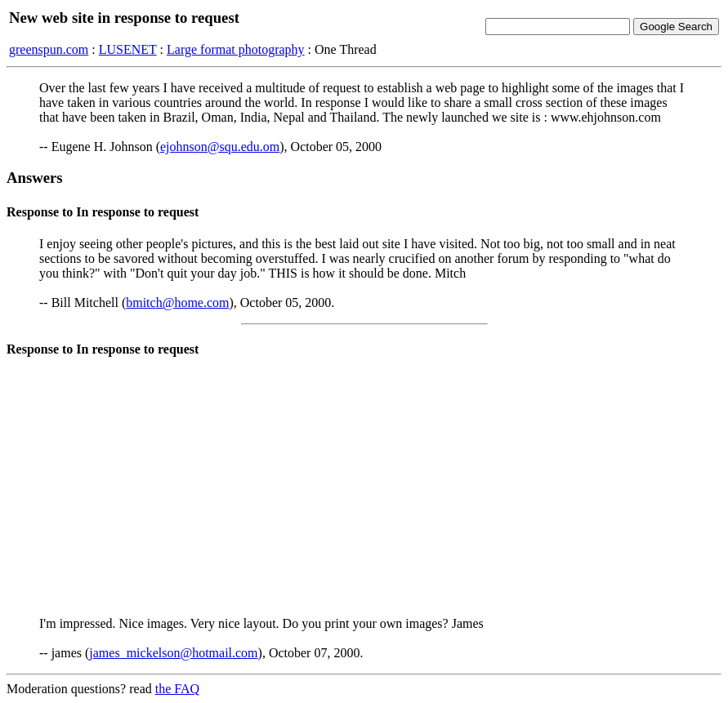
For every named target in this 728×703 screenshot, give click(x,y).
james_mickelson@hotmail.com (173, 653)
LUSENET (128, 49)
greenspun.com (49, 49)
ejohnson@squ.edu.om (220, 147)
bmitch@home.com (177, 303)
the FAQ (177, 689)
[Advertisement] (364, 489)
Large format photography (236, 49)
